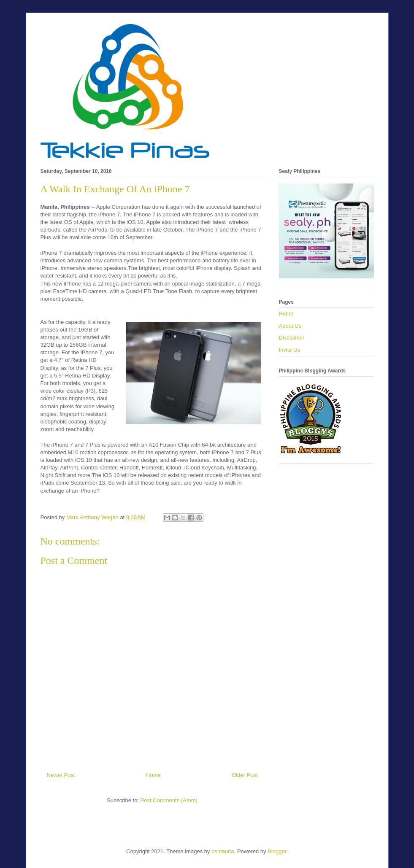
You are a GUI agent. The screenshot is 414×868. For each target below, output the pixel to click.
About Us (290, 326)
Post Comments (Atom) (169, 800)
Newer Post (61, 775)
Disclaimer (292, 338)
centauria (223, 851)
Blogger (277, 851)
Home (153, 775)
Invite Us (290, 350)
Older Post (245, 775)
